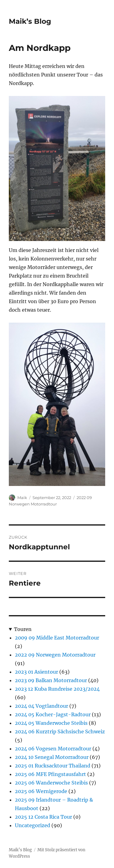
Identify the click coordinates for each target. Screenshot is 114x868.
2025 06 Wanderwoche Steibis (51, 783)
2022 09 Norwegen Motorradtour (55, 655)
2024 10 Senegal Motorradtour (52, 757)
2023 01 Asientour (36, 672)
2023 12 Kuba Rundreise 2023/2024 (57, 689)
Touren (23, 629)
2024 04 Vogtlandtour (41, 706)
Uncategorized (33, 825)
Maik (22, 498)
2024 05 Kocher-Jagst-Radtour (53, 714)
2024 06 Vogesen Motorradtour (53, 749)
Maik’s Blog (30, 21)
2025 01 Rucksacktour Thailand (53, 766)
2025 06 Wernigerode (41, 791)
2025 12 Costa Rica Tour (43, 817)
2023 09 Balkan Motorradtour (51, 680)
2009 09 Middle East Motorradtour (57, 638)
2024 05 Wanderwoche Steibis (51, 723)
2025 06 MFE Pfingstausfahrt (50, 774)
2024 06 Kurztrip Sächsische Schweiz (60, 732)
